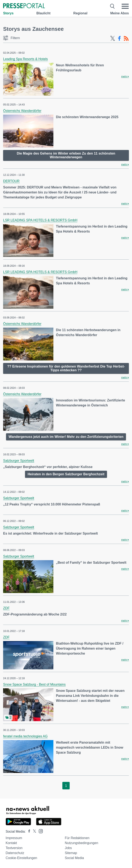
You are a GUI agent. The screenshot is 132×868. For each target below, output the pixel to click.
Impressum (14, 838)
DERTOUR (11, 181)
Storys (8, 13)
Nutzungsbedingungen (82, 843)
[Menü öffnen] (125, 6)
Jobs (68, 848)
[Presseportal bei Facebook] (28, 831)
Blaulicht (43, 13)
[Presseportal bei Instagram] (40, 831)
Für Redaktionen (77, 838)
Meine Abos (120, 13)
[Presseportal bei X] (33, 831)
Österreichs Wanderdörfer (22, 111)
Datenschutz (15, 853)
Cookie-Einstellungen (21, 858)
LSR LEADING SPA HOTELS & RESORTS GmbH (40, 220)
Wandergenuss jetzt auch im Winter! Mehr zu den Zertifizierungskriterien (66, 437)
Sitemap (71, 853)
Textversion (14, 848)
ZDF (6, 608)
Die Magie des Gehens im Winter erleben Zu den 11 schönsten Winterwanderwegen (66, 155)
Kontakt (11, 843)
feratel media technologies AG (25, 736)
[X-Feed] (113, 38)
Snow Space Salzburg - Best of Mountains (34, 684)
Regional (80, 13)
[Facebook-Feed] (119, 38)
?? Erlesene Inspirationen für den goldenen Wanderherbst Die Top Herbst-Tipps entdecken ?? (66, 368)
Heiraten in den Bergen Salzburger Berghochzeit (66, 474)
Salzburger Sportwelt (19, 461)
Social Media (74, 858)
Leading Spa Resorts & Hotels (25, 59)
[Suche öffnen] (113, 6)
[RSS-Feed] (126, 38)
